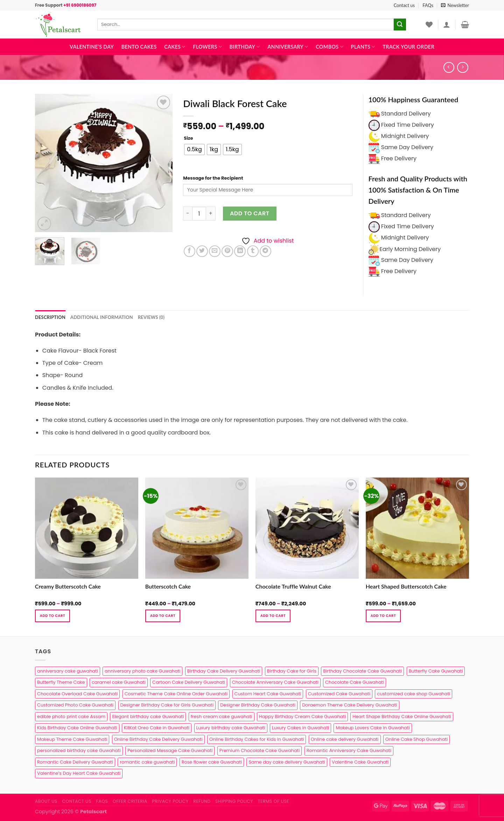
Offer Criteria (130, 801)
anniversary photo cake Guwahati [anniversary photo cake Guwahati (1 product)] (142, 671)
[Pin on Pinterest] (227, 251)
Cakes (175, 47)
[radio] (194, 149)
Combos (330, 47)
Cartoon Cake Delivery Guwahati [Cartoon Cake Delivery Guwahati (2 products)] (189, 682)
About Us (46, 801)
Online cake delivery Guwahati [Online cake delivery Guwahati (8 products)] (345, 739)
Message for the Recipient (213, 178)
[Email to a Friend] (215, 251)
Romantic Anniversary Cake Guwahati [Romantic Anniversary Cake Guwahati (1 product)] (349, 750)
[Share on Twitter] (202, 251)
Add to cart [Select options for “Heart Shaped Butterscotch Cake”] (383, 616)
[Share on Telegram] (265, 251)
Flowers (207, 47)
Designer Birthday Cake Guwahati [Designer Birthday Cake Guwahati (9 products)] (258, 705)
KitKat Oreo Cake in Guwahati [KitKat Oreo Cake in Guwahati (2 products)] (157, 728)
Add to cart (250, 213)
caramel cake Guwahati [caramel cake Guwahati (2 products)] (119, 682)
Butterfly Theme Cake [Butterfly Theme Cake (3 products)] (61, 682)
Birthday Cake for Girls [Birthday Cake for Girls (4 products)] (292, 671)
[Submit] (400, 25)
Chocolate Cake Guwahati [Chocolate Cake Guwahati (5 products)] (355, 682)
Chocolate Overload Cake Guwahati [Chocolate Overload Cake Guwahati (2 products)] (77, 694)
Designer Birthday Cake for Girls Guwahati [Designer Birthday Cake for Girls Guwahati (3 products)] (167, 705)
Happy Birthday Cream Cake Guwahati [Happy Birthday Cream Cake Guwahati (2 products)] (302, 716)
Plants (363, 47)
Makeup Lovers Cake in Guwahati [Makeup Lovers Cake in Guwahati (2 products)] (373, 728)
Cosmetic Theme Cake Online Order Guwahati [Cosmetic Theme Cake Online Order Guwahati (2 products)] (176, 694)
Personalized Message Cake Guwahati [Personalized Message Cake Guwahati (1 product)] (170, 750)
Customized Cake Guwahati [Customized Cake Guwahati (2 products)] (339, 694)
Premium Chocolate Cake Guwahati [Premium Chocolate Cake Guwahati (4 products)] (260, 750)
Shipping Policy (234, 801)
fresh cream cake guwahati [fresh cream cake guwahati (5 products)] (222, 716)
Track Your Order (408, 47)
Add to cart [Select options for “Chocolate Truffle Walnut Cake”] (273, 616)
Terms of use (274, 801)
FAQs (428, 5)
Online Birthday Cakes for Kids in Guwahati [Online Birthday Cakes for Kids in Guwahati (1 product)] (257, 739)
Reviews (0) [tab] (151, 317)
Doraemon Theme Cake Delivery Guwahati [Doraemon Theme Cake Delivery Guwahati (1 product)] (349, 705)
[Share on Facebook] (190, 251)
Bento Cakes (139, 47)
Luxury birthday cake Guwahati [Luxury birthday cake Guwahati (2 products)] (231, 728)
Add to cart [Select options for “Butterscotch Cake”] (163, 616)
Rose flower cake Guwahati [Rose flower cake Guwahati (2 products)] (212, 762)
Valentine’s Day (92, 47)
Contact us (404, 5)
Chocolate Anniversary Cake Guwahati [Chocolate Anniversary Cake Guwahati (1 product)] (275, 682)
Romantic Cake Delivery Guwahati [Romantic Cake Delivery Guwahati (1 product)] (75, 762)
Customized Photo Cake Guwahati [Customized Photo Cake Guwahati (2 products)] (75, 705)
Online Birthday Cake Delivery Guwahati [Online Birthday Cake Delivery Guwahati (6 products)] (158, 739)
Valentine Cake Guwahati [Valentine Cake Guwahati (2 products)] (360, 762)
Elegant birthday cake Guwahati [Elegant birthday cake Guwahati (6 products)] (148, 716)
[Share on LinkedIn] (240, 251)
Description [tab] (50, 317)
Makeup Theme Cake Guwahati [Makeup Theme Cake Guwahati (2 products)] (72, 739)
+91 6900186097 (80, 5)
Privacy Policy (170, 801)
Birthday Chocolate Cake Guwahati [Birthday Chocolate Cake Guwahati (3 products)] (362, 671)
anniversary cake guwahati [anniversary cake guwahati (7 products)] (68, 671)
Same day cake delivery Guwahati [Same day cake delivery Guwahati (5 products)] (287, 762)
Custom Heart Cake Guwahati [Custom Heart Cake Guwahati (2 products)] (268, 694)
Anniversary (288, 47)
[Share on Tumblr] (253, 251)
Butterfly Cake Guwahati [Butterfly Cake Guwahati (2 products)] (436, 671)
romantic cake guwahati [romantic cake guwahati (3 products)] (147, 762)
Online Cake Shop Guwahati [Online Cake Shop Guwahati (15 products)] (416, 739)
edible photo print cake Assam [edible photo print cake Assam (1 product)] (71, 716)
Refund (202, 801)
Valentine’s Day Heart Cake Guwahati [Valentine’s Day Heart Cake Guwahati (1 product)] (79, 773)
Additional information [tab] (102, 317)
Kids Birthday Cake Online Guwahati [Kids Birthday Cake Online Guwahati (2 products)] (77, 728)
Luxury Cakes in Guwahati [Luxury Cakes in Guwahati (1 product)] (300, 728)
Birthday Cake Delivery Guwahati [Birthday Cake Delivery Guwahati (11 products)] (224, 671)
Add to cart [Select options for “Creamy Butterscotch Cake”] (52, 616)
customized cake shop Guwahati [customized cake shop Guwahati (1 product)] (414, 694)
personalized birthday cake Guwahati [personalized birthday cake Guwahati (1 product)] (79, 750)
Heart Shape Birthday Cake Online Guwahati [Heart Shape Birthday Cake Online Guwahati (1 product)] (402, 716)
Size (188, 138)
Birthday (245, 47)
